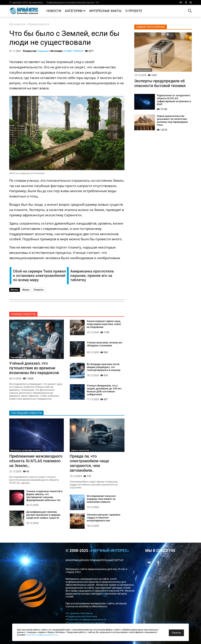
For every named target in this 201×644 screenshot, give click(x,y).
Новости (54, 11)
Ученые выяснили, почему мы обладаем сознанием (105, 344)
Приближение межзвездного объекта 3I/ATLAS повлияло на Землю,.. (36, 461)
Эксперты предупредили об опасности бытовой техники (160, 83)
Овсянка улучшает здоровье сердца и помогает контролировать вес (104, 518)
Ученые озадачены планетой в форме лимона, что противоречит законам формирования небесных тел (44, 496)
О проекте (134, 11)
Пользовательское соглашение (86, 623)
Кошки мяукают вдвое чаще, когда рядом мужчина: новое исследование (104, 324)
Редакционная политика (82, 616)
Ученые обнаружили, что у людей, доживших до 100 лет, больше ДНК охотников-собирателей (104, 390)
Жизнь (26, 290)
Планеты (39, 290)
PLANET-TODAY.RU (74, 51)
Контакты (87, 613)
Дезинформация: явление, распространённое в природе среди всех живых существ (43, 515)
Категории (75, 11)
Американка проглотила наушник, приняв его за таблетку (92, 276)
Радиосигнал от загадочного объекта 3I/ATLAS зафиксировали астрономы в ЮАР (174, 100)
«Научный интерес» (109, 551)
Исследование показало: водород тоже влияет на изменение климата (101, 499)
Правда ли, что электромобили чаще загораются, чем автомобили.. (89, 463)
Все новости (17, 24)
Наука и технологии (80, 450)
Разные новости (39, 24)
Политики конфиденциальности (42, 635)
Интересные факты (105, 11)
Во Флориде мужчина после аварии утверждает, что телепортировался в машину (104, 367)
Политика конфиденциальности (87, 620)
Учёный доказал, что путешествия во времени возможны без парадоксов (34, 368)
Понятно (176, 633)
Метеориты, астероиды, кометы (26, 450)
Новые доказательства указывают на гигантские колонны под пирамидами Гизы (172, 120)
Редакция (43, 51)
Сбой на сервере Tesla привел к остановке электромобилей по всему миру (39, 276)
